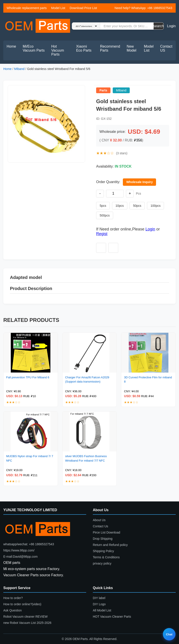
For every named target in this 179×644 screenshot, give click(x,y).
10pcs (120, 206)
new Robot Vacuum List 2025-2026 (27, 623)
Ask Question (12, 610)
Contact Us (100, 526)
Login (171, 26)
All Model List (102, 610)
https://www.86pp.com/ (19, 550)
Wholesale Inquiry (139, 182)
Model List (58, 8)
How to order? (13, 598)
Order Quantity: (108, 182)
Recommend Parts (110, 48)
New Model (131, 48)
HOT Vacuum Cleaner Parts (112, 617)
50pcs (137, 206)
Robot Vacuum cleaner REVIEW (26, 617)
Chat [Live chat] (169, 634)
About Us (99, 520)
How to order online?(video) (22, 604)
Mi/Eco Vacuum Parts (34, 48)
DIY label (99, 598)
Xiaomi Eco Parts (84, 48)
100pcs (155, 206)
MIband (19, 69)
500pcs (105, 215)
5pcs (103, 206)
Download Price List (83, 8)
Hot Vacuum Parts (58, 50)
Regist (102, 234)
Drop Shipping (103, 539)
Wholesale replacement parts (27, 8)
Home (11, 46)
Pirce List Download (107, 532)
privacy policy (102, 563)
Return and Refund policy (110, 545)
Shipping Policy (103, 551)
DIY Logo (99, 604)
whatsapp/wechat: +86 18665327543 (29, 544)
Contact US (166, 48)
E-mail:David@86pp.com (20, 557)
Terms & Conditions (106, 557)
